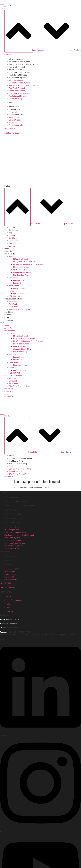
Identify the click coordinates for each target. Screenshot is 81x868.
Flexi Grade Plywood (17, 67)
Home (7, 249)
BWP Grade (13, 307)
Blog (11, 233)
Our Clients (13, 227)
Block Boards (14, 286)
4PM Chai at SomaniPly (18, 464)
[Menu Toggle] (2, 2)
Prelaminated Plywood (18, 78)
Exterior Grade (14, 109)
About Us (8, 251)
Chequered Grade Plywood (19, 72)
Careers (12, 235)
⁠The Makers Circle (16, 461)
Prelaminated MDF (16, 115)
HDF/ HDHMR (10, 129)
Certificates (13, 230)
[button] (40, 323)
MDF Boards (14, 278)
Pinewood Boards (20, 288)
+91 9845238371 (13, 624)
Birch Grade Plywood (17, 70)
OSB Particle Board (12, 133)
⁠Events (11, 456)
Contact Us (9, 320)
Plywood (8, 55)
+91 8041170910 (13, 619)
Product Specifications (13, 299)
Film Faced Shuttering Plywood (21, 309)
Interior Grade (14, 107)
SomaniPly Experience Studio (20, 458)
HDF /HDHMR (14, 296)
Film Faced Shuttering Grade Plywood (24, 64)
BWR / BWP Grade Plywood (20, 62)
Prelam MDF (14, 112)
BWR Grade (13, 304)
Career (7, 317)
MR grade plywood (16, 59)
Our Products (10, 254)
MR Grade (13, 302)
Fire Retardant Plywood (18, 75)
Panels (11, 291)
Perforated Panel (20, 294)
